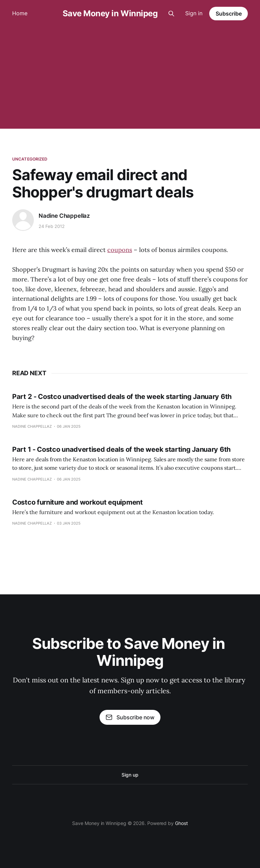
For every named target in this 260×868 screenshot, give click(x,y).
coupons (120, 250)
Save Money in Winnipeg (110, 14)
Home (20, 13)
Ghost (181, 823)
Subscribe (229, 14)
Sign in (194, 13)
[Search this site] (171, 14)
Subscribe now (130, 717)
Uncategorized (30, 159)
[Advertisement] (130, 78)
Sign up (130, 775)
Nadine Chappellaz (64, 216)
